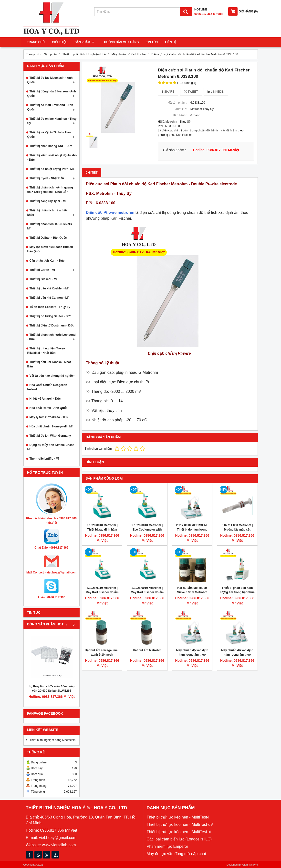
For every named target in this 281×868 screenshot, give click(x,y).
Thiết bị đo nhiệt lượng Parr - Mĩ (53, 169)
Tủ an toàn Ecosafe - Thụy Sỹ (50, 307)
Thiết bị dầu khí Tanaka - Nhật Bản (49, 364)
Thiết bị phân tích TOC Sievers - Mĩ (51, 226)
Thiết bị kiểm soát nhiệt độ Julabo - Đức (52, 158)
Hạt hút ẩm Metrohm (147, 650)
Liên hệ (168, 42)
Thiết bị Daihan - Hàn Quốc (48, 238)
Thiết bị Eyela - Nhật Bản (53, 178)
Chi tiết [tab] (92, 173)
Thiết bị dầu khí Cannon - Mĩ (49, 298)
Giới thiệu (60, 42)
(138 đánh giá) (187, 83)
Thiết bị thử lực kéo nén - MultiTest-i (178, 817)
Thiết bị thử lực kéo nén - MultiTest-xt (179, 832)
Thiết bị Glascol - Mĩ (43, 279)
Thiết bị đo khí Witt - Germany (50, 436)
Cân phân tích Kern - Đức (47, 261)
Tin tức (149, 42)
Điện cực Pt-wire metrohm (110, 212)
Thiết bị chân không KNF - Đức (51, 146)
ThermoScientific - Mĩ (44, 459)
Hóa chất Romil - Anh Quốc (48, 408)
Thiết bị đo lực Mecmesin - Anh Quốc (52, 80)
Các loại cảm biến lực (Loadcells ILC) (179, 839)
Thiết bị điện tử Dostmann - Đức (52, 325)
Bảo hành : (180, 115)
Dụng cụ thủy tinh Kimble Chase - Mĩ (52, 447)
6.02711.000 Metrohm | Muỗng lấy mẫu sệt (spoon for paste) (237, 530)
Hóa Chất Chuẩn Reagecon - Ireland (48, 387)
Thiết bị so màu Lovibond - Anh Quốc (52, 107)
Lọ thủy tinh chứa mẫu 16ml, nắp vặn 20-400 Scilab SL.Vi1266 (52, 689)
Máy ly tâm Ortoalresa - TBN (49, 417)
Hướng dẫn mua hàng (119, 42)
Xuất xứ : (181, 109)
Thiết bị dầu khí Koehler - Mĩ (49, 288)
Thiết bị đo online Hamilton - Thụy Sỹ (52, 121)
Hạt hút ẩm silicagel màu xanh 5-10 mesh (102, 652)
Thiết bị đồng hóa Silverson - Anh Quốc (52, 94)
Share (168, 92)
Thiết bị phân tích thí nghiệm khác (52, 213)
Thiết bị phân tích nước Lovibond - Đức (52, 337)
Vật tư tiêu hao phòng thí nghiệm (52, 376)
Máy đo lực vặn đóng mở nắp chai (176, 854)
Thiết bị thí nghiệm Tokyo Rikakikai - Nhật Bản (46, 351)
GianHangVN (250, 865)
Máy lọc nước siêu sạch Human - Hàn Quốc (51, 249)
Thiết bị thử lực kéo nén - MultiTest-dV (180, 824)
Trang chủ (36, 42)
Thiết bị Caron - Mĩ (53, 270)
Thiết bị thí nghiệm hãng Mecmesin (53, 740)
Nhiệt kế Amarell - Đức (45, 399)
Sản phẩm (84, 42)
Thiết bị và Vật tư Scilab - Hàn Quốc (52, 135)
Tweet (191, 92)
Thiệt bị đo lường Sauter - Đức (51, 316)
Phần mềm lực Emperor (167, 846)
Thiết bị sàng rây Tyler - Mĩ (48, 201)
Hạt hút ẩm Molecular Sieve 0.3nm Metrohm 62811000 (192, 592)
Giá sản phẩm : (175, 150)
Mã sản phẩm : (177, 103)
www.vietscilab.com (59, 845)
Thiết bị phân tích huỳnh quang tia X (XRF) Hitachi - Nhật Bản (50, 190)
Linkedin (216, 92)
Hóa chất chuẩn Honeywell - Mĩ (51, 426)
